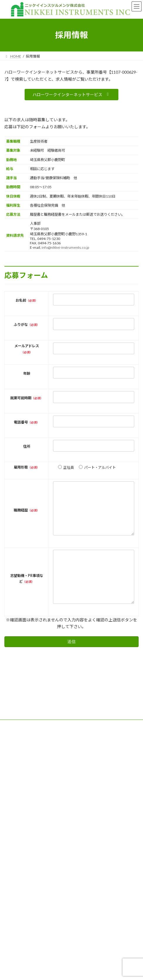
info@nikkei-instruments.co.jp (65, 247)
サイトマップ (15, 764)
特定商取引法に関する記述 (25, 753)
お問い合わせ (15, 775)
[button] (72, 95)
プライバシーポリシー (22, 743)
